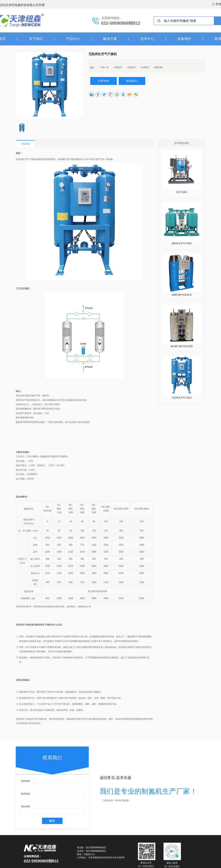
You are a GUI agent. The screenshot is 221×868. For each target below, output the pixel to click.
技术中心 (147, 39)
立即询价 (103, 81)
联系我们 (132, 81)
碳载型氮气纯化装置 (182, 295)
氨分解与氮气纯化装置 (182, 346)
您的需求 (26, 807)
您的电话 (26, 794)
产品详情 (25, 144)
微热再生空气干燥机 (182, 243)
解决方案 (110, 39)
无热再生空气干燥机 (182, 398)
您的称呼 (26, 781)
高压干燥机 (182, 192)
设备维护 (184, 39)
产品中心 (73, 39)
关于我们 (36, 39)
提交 (52, 821)
